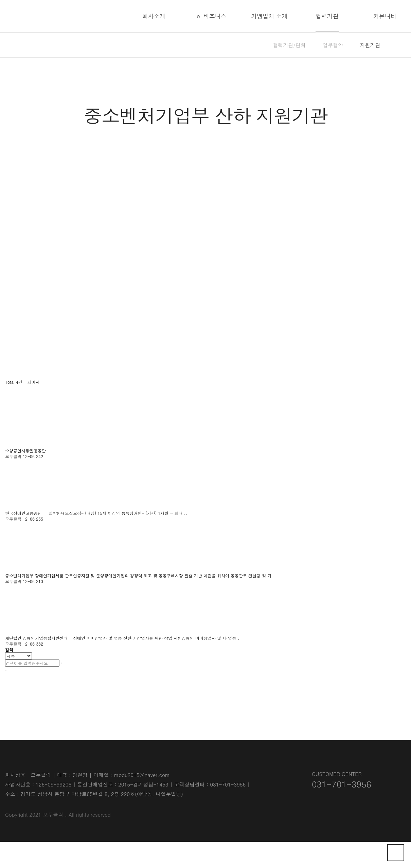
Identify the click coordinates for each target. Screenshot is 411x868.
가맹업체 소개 (269, 16)
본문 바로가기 (0, 0)
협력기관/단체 (289, 45)
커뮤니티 (385, 16)
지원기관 (370, 45)
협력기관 (327, 16)
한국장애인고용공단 (24, 513)
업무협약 (333, 45)
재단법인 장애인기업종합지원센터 (37, 638)
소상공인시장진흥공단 (26, 450)
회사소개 (154, 16)
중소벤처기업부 (20, 575)
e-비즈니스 (212, 16)
